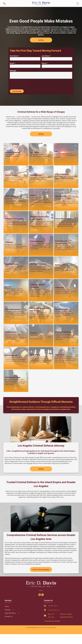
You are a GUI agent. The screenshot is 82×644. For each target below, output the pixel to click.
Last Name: (46, 56)
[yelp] (43, 605)
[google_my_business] (40, 605)
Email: (12, 63)
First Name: (14, 56)
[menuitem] (21, 616)
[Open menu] (78, 3)
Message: (13, 71)
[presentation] (23, 84)
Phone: (44, 63)
